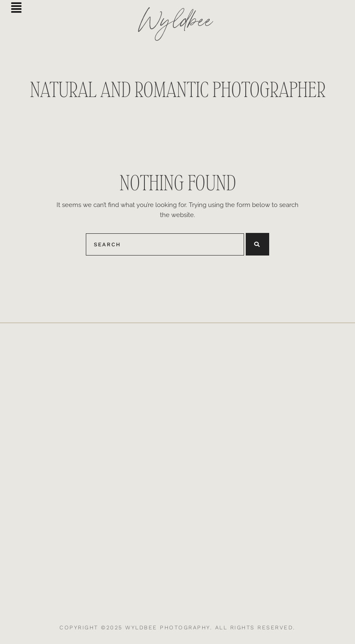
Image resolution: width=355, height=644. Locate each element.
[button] (16, 9)
